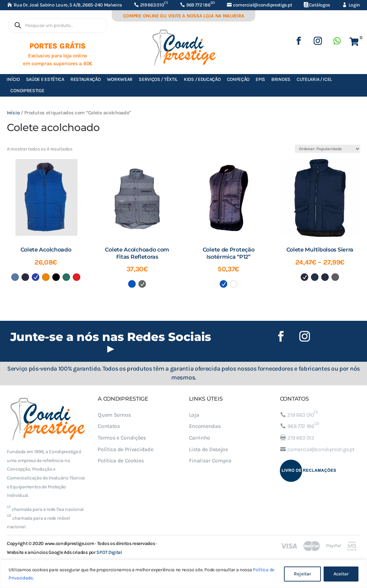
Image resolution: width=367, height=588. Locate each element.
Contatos (109, 426)
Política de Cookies (121, 461)
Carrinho (200, 438)
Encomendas (205, 426)
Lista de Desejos (208, 449)
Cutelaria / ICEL (314, 79)
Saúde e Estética (45, 79)
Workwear (120, 79)
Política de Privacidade (125, 449)
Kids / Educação (202, 79)
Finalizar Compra (210, 461)
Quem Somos (114, 415)
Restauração (86, 79)
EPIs (260, 79)
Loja (194, 415)
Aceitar (341, 574)
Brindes (281, 79)
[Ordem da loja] (328, 149)
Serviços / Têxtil (158, 79)
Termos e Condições (122, 438)
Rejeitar (302, 574)
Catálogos (320, 5)
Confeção (238, 79)
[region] (183, 574)
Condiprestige (27, 91)
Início (13, 79)
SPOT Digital (109, 552)
